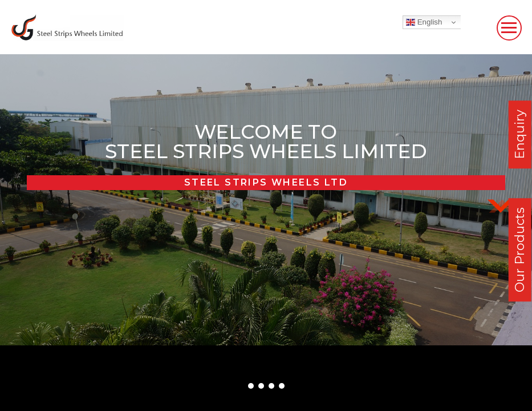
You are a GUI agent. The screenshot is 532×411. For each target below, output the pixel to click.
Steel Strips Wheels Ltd (266, 182)
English (424, 22)
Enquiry (520, 134)
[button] (251, 386)
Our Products (520, 250)
